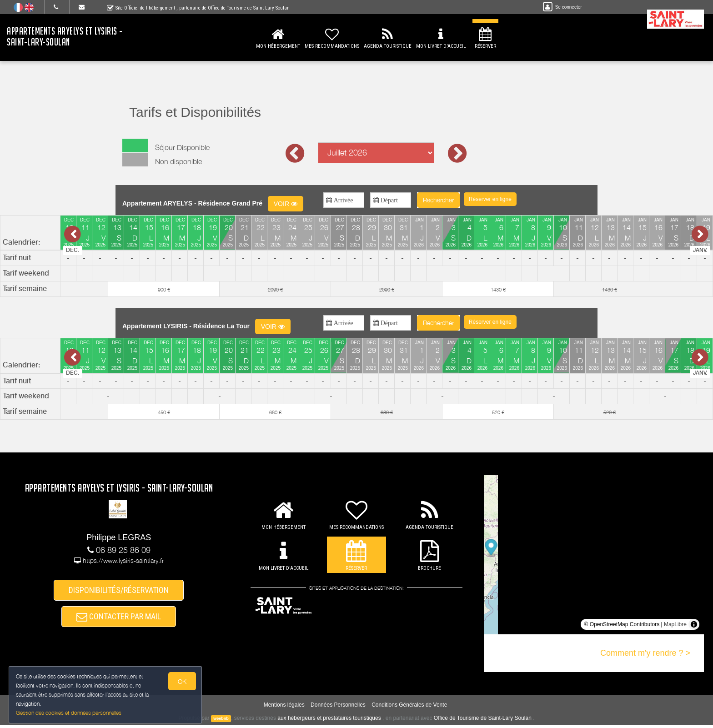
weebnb (221, 722)
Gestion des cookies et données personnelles (69, 713)
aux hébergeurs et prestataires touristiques (329, 721)
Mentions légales (284, 708)
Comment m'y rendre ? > (645, 653)
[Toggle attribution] (694, 624)
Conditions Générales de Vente (409, 708)
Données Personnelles (338, 708)
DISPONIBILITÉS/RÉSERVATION (119, 591)
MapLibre (675, 624)
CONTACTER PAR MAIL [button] (119, 619)
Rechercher (438, 200)
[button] (490, 199)
